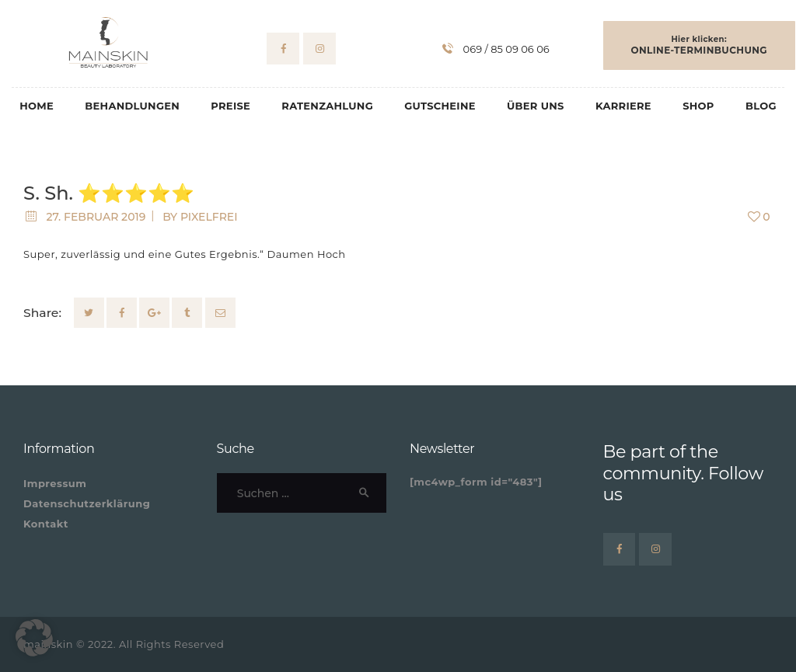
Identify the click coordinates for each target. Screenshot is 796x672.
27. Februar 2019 (96, 217)
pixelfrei (209, 217)
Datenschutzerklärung (87, 503)
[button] (34, 638)
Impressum (55, 483)
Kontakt (46, 524)
